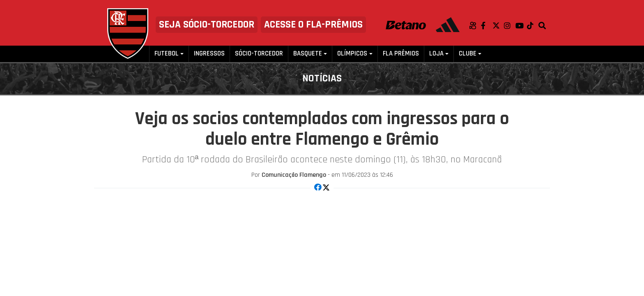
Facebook (487, 25)
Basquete (308, 54)
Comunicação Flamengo (294, 175)
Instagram (510, 25)
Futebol (167, 54)
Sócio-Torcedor (259, 54)
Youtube (521, 25)
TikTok (533, 25)
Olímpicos (352, 54)
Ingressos (209, 54)
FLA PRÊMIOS (401, 54)
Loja (436, 54)
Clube (468, 54)
